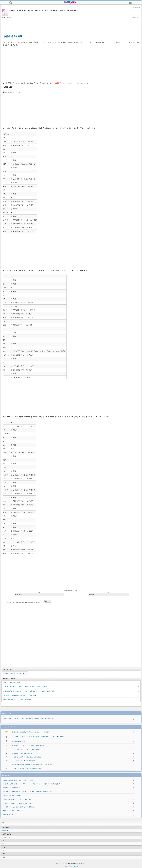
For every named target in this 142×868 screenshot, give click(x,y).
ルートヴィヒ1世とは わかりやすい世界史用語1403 (26, 749)
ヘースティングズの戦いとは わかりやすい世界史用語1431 (28, 745)
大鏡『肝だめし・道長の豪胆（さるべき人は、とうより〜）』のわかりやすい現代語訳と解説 (27, 792)
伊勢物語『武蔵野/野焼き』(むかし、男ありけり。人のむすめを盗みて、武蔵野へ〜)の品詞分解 (65, 719)
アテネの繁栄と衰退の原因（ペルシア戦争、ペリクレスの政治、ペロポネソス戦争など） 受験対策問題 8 (31, 784)
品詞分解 (13, 673)
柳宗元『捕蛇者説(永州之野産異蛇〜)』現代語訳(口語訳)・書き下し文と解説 (33, 765)
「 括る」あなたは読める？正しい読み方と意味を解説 (27, 769)
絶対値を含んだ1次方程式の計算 (11, 788)
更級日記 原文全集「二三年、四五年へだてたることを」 (18, 780)
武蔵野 (19, 673)
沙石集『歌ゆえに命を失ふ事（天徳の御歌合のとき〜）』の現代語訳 (31, 732)
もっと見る (137, 704)
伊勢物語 (5, 673)
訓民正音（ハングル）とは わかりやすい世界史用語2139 (18, 799)
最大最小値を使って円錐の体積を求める (23, 753)
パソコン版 (75, 866)
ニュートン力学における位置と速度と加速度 (24, 761)
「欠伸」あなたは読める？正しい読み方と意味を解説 (27, 757)
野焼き (25, 673)
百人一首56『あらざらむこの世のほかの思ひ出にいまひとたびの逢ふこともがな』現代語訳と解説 (38, 737)
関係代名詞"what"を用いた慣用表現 (12, 795)
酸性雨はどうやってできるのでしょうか (13, 811)
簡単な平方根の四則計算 (19, 741)
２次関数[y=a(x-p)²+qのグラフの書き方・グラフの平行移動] (18, 807)
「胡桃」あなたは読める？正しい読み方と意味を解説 (17, 803)
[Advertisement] (71, 24)
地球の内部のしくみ (8, 815)
